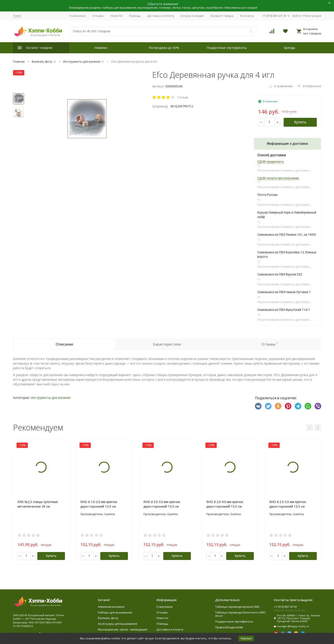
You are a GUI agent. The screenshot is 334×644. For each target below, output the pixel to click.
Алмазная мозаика (111, 607)
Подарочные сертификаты (227, 48)
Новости (116, 16)
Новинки (101, 48)
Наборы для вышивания (115, 612)
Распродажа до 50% (164, 48)
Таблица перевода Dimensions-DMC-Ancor (241, 614)
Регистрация (312, 16)
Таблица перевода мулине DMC (237, 607)
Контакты (247, 16)
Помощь (135, 16)
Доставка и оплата (161, 16)
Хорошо (246, 638)
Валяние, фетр (42, 61)
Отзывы (98, 16)
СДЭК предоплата (270, 162)
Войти (297, 16)
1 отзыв (182, 97)
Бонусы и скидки (192, 16)
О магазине (78, 16)
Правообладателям (229, 627)
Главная (19, 61)
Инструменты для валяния (82, 61)
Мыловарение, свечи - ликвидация (122, 629)
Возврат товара (222, 16)
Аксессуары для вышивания (118, 624)
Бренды (289, 48)
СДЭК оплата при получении (278, 178)
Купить (300, 122)
